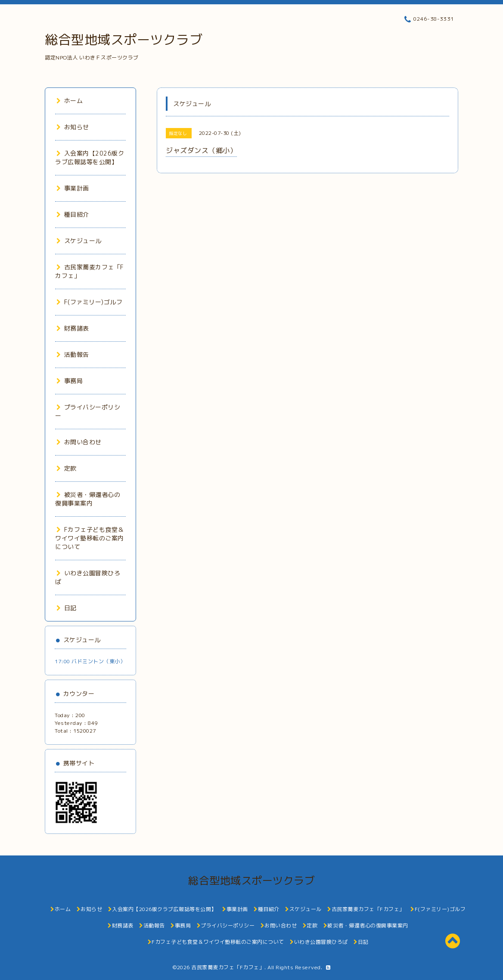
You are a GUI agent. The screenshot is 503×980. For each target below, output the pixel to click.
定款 (67, 468)
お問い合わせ (79, 442)
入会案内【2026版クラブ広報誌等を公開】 (90, 158)
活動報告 (73, 354)
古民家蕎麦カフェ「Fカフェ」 (228, 967)
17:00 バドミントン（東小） (90, 661)
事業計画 (73, 188)
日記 (67, 608)
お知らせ (73, 127)
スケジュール (79, 241)
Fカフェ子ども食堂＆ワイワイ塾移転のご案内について (90, 538)
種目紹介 (73, 214)
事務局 (70, 381)
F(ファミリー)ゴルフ (89, 302)
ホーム (70, 101)
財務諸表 (73, 328)
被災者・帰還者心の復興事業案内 (88, 499)
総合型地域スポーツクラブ (124, 40)
